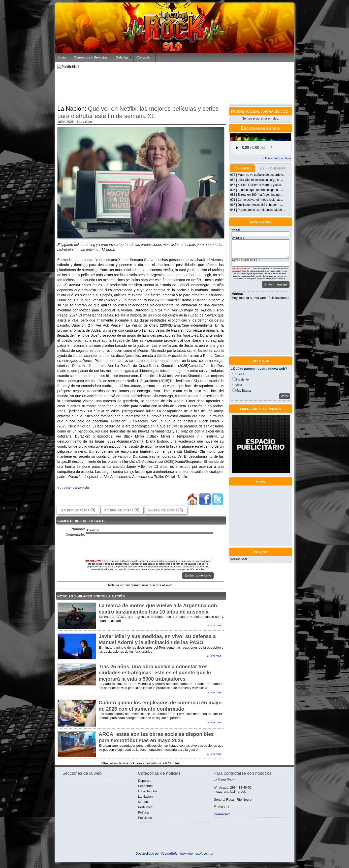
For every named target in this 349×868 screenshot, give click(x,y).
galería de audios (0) (165, 510)
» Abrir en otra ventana (277, 158)
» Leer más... (215, 625)
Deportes (145, 781)
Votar (284, 396)
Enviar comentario (198, 575)
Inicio (62, 57)
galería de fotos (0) (78, 510)
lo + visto (242, 168)
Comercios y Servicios (91, 57)
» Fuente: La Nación (73, 488)
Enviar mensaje (276, 284)
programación (245, 111)
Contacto (143, 57)
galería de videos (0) (122, 510)
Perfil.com (145, 807)
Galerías (122, 57)
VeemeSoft (239, 559)
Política (144, 812)
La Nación (146, 797)
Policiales (145, 818)
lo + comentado (273, 168)
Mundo (143, 802)
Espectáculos (148, 791)
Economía (146, 786)
